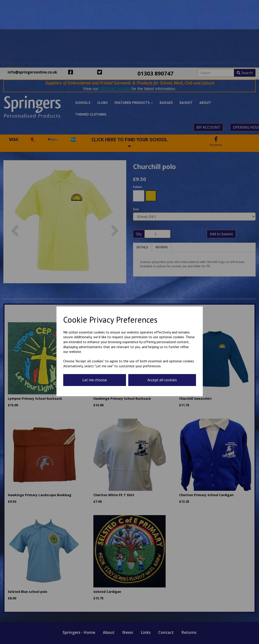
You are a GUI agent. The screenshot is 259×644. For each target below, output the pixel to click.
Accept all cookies (162, 380)
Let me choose (95, 380)
